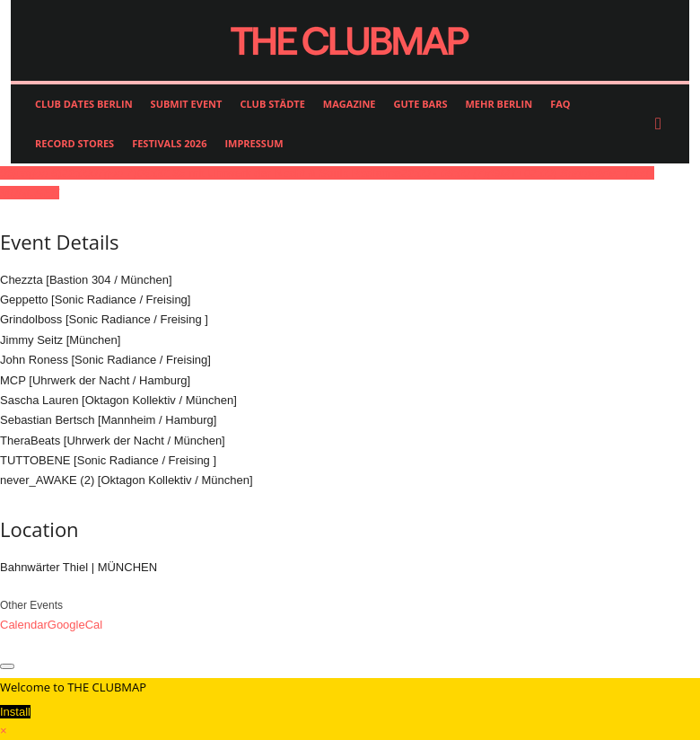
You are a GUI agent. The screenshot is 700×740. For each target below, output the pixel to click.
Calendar (24, 625)
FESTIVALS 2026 (169, 143)
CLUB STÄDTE (272, 104)
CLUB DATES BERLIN (84, 104)
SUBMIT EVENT (187, 104)
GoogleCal (75, 625)
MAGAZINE (350, 104)
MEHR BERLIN (499, 104)
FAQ (560, 104)
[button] (662, 124)
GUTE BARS (421, 104)
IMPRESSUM (254, 143)
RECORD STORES (74, 143)
